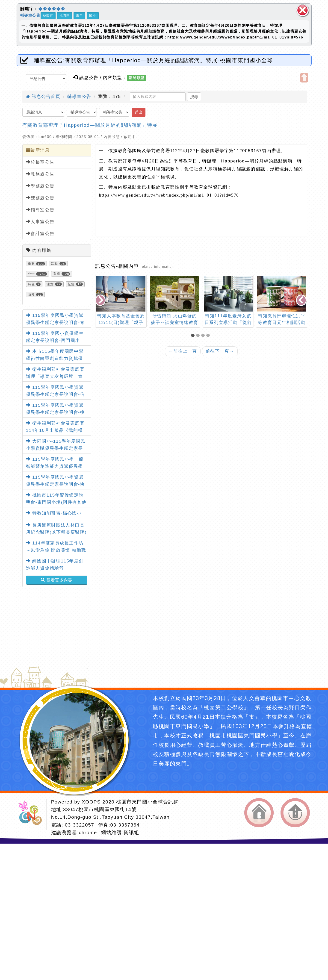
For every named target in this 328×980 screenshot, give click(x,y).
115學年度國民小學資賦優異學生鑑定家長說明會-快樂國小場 (55, 484)
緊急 (71, 284)
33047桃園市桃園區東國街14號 (100, 809)
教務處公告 (40, 174)
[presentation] (101, 301)
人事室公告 (40, 221)
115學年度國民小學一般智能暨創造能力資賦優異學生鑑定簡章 (55, 466)
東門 (79, 16)
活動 (55, 264)
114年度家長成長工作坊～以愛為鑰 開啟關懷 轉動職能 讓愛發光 (56, 550)
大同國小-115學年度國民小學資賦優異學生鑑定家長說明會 (56, 448)
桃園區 (65, 16)
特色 (31, 284)
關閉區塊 (303, 10)
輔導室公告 (30, 15)
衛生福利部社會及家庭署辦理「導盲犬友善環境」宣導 (55, 376)
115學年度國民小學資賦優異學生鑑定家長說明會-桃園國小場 (55, 412)
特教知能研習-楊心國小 (54, 513)
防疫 (31, 294)
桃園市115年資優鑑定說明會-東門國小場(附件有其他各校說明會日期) (56, 502)
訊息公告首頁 (43, 96)
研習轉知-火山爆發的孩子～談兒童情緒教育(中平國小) (174, 322)
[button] (194, 336)
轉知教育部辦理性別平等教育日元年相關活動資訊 (282, 322)
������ (52, 9)
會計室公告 (40, 233)
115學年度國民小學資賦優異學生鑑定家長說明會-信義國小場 (55, 394)
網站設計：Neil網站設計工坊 (32, 814)
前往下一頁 (220, 351)
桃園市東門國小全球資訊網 (147, 802)
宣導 (57, 274)
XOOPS (91, 802)
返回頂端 (295, 813)
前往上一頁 (183, 351)
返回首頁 (259, 813)
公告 (31, 274)
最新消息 (38, 150)
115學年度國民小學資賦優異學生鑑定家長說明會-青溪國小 (55, 322)
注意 (50, 284)
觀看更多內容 (57, 580)
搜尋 (194, 97)
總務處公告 (40, 198)
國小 (93, 16)
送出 (139, 112)
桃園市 (48, 16)
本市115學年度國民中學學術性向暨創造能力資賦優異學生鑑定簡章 (55, 358)
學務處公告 (40, 186)
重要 (31, 264)
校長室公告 (40, 162)
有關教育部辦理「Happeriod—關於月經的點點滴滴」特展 (90, 125)
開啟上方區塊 (304, 78)
